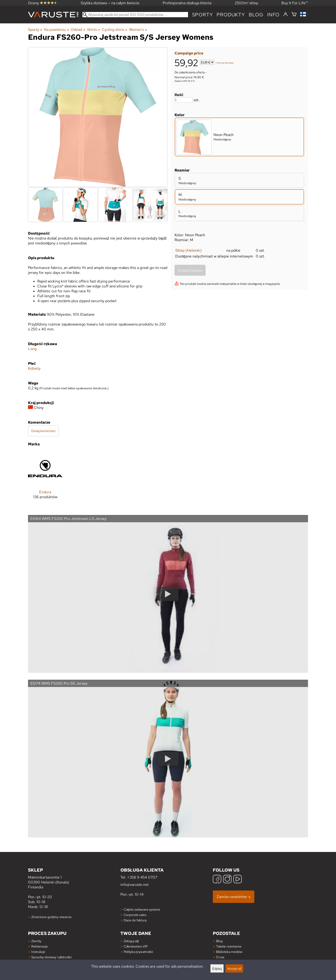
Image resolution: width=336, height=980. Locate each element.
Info (273, 15)
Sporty (203, 15)
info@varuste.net (135, 885)
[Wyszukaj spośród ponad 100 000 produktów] (135, 15)
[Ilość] (184, 100)
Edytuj (217, 968)
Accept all (234, 968)
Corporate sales (135, 915)
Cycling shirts (115, 30)
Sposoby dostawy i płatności (51, 957)
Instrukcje (38, 952)
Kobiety (34, 368)
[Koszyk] (294, 15)
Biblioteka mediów (229, 952)
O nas (220, 957)
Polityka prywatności (138, 952)
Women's (138, 30)
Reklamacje (40, 946)
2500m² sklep (246, 3)
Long (32, 349)
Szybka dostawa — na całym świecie (110, 3)
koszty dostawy (225, 63)
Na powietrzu (56, 30)
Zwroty (36, 941)
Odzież (78, 30)
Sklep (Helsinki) (188, 250)
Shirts (93, 30)
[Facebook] (217, 880)
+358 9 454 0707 (142, 877)
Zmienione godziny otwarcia (51, 917)
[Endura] (45, 479)
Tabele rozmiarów (229, 946)
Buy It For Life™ (295, 3)
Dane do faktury (135, 920)
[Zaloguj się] (285, 14)
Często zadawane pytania (142, 909)
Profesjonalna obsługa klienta (187, 3)
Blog (219, 941)
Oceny (43, 3)
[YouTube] (238, 880)
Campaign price (189, 53)
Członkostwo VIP (136, 946)
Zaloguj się (131, 941)
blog (256, 15)
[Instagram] (227, 880)
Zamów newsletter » (234, 897)
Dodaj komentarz (43, 431)
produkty (231, 15)
